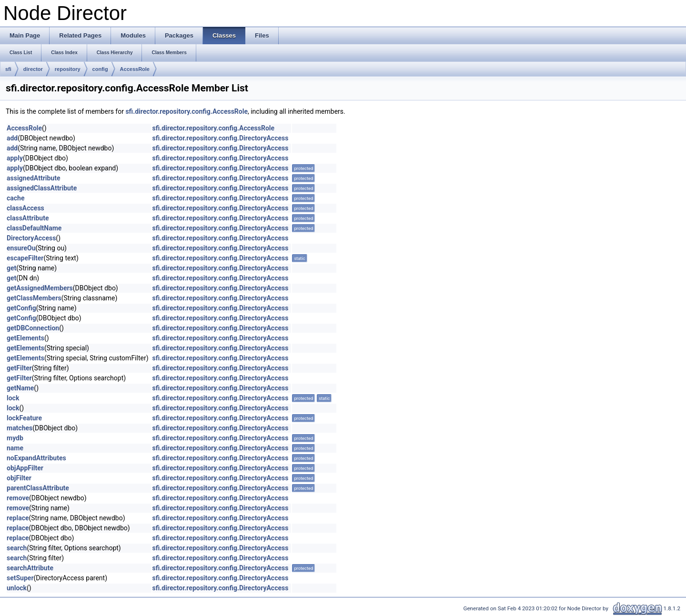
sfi (8, 69)
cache (15, 198)
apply (15, 158)
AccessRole (135, 69)
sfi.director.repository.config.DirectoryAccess (221, 138)
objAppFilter (25, 468)
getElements (25, 338)
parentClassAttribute (38, 488)
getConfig (21, 308)
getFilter (19, 368)
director (33, 69)
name (15, 448)
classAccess (25, 208)
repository (68, 69)
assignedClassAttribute (42, 188)
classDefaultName (34, 228)
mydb (15, 438)
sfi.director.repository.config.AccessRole (187, 111)
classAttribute (28, 218)
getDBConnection (33, 328)
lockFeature (24, 418)
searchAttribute (30, 568)
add (12, 138)
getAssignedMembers (40, 288)
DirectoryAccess (31, 238)
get (11, 268)
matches (20, 428)
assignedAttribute (33, 178)
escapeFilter (25, 258)
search (17, 548)
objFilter (19, 478)
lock (13, 398)
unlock (17, 588)
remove (18, 498)
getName (20, 388)
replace (18, 518)
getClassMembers (34, 298)
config (100, 69)
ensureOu (21, 248)
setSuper (20, 578)
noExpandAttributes (36, 458)
